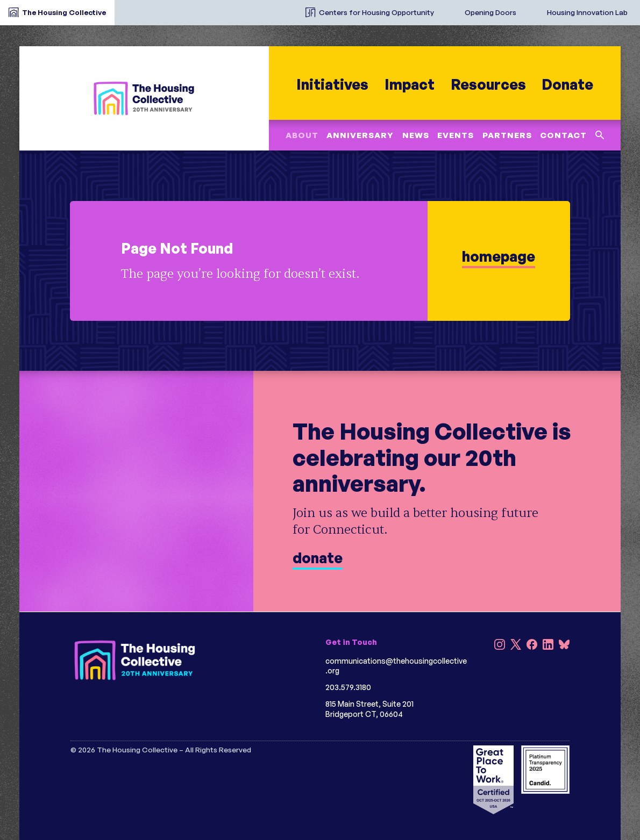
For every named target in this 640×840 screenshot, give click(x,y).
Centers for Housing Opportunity (376, 12)
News (416, 135)
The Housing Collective (64, 12)
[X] (516, 646)
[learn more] (320, 261)
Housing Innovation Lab (587, 12)
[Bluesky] (564, 646)
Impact (410, 84)
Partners (507, 135)
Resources (488, 84)
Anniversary (360, 135)
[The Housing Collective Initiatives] (288, 8)
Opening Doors (490, 12)
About (302, 135)
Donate (567, 84)
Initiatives (332, 84)
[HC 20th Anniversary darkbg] (135, 660)
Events (456, 135)
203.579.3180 (348, 687)
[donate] (320, 491)
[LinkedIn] (548, 646)
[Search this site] (600, 135)
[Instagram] (500, 646)
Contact (563, 135)
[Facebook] (532, 646)
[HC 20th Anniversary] (144, 98)
